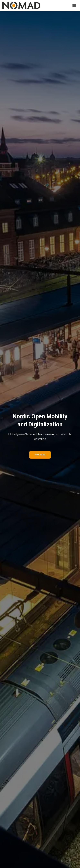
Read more (40, 455)
